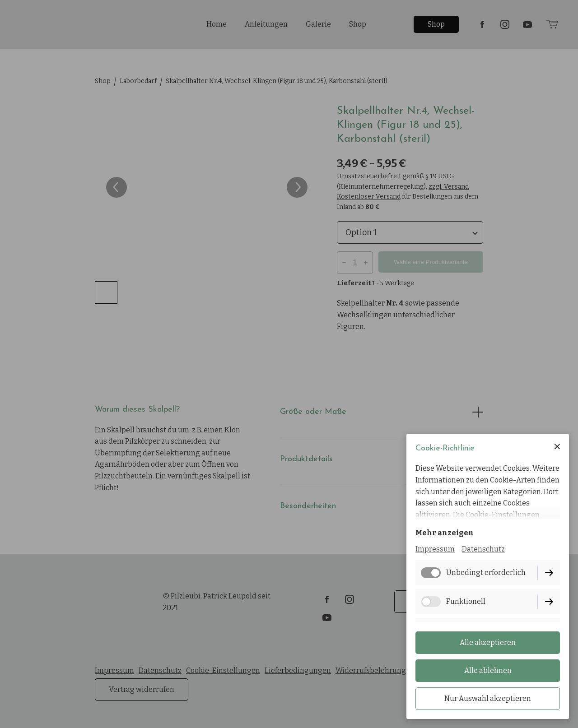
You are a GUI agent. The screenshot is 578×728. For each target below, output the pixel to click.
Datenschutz (483, 549)
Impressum (435, 549)
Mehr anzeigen (445, 533)
